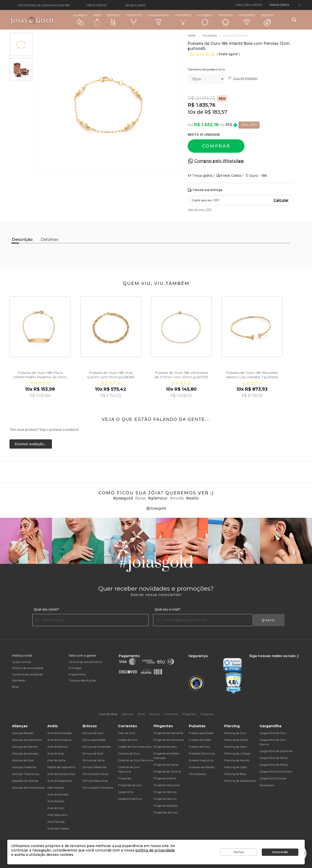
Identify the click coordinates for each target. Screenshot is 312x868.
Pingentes (183, 19)
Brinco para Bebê (94, 740)
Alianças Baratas (23, 733)
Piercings (225, 20)
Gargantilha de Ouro (273, 733)
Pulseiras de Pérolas (202, 767)
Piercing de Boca (235, 774)
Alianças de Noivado (25, 754)
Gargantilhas (159, 19)
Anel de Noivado (58, 794)
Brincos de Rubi (93, 754)
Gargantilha (126, 792)
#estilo (192, 498)
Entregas (75, 668)
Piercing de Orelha (236, 740)
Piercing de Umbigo (237, 754)
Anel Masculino (57, 815)
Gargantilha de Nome (273, 758)
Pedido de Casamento (61, 767)
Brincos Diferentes (95, 767)
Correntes (134, 19)
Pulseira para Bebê (201, 733)
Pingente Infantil (165, 778)
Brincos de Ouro (93, 733)
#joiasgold (123, 498)
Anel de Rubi (56, 754)
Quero (268, 620)
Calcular (281, 200)
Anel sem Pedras (58, 829)
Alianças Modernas (24, 767)
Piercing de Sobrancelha (240, 781)
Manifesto (19, 680)
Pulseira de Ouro (199, 747)
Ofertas (267, 20)
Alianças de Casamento (27, 740)
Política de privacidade (28, 668)
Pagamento (77, 674)
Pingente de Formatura (169, 740)
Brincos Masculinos (95, 781)
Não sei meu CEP (200, 209)
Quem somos (21, 662)
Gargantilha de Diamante (276, 751)
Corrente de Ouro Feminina (136, 760)
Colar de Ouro (127, 733)
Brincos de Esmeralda (97, 747)
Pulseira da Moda (200, 740)
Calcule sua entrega (205, 190)
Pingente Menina (165, 792)
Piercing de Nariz (235, 747)
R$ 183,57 (216, 112)
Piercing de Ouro (235, 733)
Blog (15, 687)
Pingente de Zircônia (167, 772)
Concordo (280, 852)
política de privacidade (155, 850)
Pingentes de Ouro (166, 812)
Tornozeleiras (197, 774)
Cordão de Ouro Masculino (135, 747)
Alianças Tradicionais (26, 774)
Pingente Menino (165, 799)
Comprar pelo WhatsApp (219, 161)
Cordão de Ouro (128, 740)
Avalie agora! (229, 54)
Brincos (113, 20)
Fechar (239, 852)
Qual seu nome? (46, 609)
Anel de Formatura (59, 740)
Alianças (80, 20)
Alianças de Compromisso (28, 788)
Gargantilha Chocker (273, 778)
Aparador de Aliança (25, 781)
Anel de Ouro (56, 808)
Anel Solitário (56, 801)
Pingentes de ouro (130, 785)
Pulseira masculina (201, 760)
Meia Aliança (56, 788)
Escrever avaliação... (31, 444)
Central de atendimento (85, 662)
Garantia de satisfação (27, 674)
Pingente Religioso (166, 806)
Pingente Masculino (167, 785)
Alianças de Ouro (23, 760)
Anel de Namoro (58, 747)
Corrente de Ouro (129, 754)
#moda (177, 498)
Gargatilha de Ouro (130, 799)
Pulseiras (205, 20)
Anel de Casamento (60, 781)
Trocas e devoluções (82, 680)
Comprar (216, 146)
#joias (140, 498)
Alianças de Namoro (25, 747)
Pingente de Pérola (166, 765)
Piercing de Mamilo (237, 760)
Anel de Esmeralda (59, 733)
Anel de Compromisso (61, 774)
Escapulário (267, 785)
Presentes (247, 19)
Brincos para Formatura (98, 788)
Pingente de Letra (165, 747)
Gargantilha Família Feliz (276, 772)
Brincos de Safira (94, 760)
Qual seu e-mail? (167, 609)
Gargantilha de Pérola (274, 765)
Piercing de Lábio (235, 767)
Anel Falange (56, 822)
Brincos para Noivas (95, 774)
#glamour (158, 498)
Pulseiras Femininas (202, 754)
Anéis (97, 20)
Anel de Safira (56, 760)
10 (192, 112)
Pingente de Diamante (168, 733)
